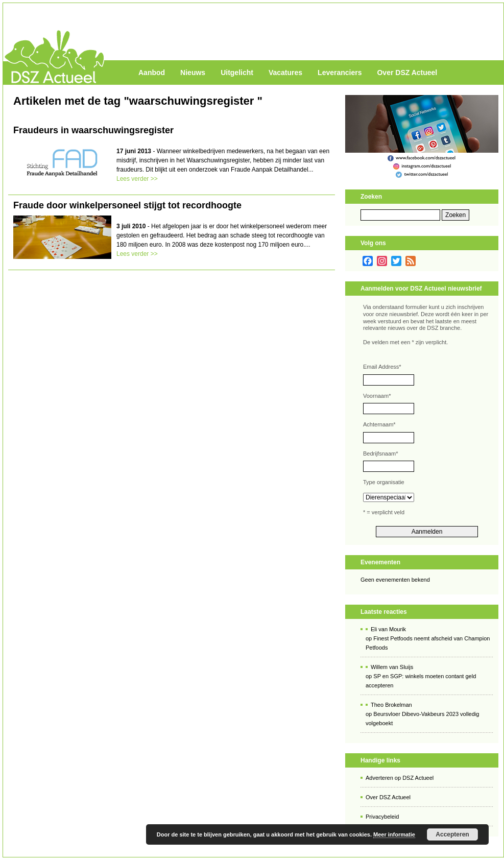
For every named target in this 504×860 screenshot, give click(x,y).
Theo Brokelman (391, 705)
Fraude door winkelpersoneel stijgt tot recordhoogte (127, 205)
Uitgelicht (237, 73)
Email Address (382, 367)
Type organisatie (384, 482)
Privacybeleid (382, 817)
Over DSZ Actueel (407, 73)
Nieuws (193, 73)
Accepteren (452, 834)
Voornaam (377, 396)
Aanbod (152, 73)
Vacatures (285, 73)
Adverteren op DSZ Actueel (400, 778)
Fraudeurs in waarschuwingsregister (93, 130)
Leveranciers (340, 73)
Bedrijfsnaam (380, 453)
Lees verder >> (137, 179)
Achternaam (379, 424)
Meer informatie (394, 834)
